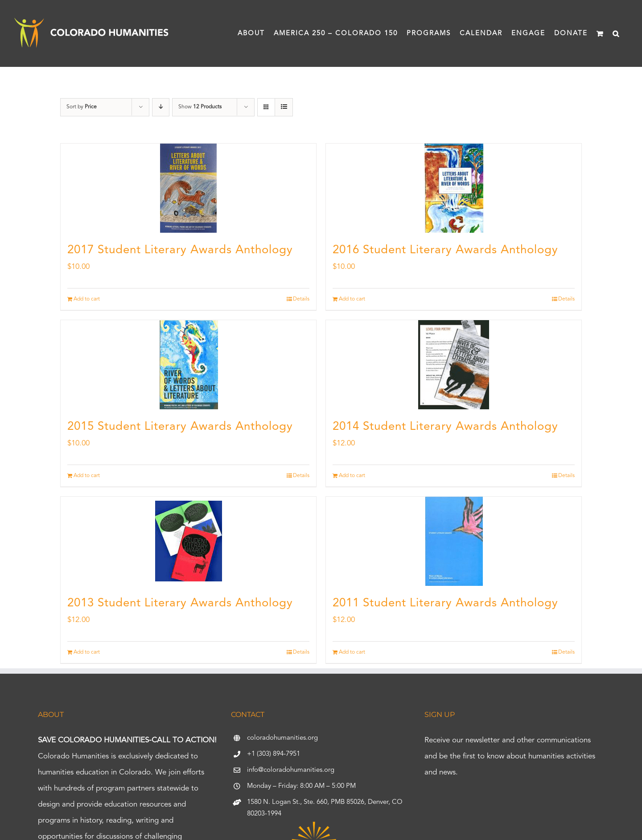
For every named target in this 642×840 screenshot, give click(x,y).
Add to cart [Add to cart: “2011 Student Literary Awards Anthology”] (352, 652)
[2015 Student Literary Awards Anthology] (188, 365)
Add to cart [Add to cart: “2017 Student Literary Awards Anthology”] (87, 299)
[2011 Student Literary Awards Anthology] (454, 541)
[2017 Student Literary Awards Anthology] (188, 188)
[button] (616, 33)
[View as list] (284, 107)
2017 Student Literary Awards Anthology (180, 250)
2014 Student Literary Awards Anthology (445, 427)
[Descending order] (161, 107)
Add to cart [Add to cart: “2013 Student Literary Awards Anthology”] (87, 652)
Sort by (82, 107)
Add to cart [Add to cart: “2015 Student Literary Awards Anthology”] (87, 476)
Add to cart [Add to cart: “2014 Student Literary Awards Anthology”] (352, 476)
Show (200, 107)
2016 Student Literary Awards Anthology (445, 250)
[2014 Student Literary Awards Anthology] (454, 365)
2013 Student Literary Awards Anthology (180, 603)
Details (301, 299)
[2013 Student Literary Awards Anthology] (188, 541)
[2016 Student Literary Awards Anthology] (454, 188)
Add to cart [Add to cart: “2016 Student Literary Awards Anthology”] (352, 299)
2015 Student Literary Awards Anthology (180, 427)
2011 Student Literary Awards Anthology (445, 603)
